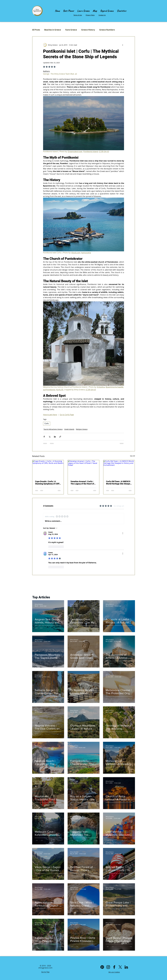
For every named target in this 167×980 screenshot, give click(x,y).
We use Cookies (114, 972)
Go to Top (45, 972)
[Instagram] (108, 967)
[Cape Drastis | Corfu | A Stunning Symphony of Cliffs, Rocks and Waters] (48, 469)
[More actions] (123, 45)
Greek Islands (69, 429)
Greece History (88, 30)
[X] (120, 967)
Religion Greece (82, 429)
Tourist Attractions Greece (53, 429)
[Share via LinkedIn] (55, 437)
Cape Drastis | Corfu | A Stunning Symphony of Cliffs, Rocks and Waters (48, 483)
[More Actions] (123, 533)
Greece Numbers (107, 30)
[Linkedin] (126, 967)
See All (132, 456)
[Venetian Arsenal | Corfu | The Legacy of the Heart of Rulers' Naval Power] (83, 469)
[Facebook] (114, 967)
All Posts (36, 30)
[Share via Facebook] (44, 437)
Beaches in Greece (53, 30)
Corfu (47, 424)
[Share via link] (60, 437)
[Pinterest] (102, 967)
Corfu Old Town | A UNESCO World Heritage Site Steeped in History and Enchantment (119, 483)
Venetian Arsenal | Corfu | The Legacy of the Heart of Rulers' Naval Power (82, 483)
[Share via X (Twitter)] (49, 437)
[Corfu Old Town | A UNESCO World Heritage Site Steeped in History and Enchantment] (119, 469)
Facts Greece (71, 30)
